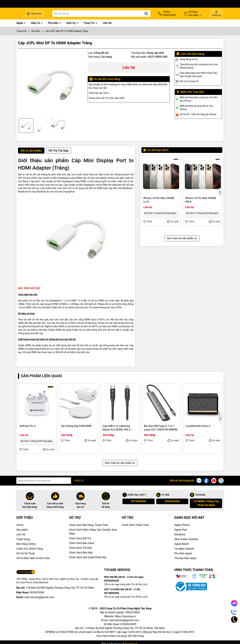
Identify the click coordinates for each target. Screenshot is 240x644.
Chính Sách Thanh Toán (135, 525)
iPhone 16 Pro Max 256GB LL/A (159, 200)
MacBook (180, 534)
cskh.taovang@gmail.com (39, 597)
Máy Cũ (36, 23)
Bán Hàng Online (26, 544)
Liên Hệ (107, 23)
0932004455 (172, 501)
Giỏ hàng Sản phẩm (199, 14)
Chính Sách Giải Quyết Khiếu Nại (88, 557)
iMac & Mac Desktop (186, 539)
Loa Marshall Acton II (198, 426)
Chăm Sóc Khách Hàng (30, 549)
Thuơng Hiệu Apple (185, 558)
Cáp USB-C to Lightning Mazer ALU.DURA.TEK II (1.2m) (116, 428)
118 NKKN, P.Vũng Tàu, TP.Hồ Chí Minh (206, 503)
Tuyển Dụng (23, 539)
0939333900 (37, 592)
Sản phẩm (22, 530)
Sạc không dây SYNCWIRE (76, 426)
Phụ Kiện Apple (183, 553)
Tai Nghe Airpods (184, 549)
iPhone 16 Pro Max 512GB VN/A (159, 273)
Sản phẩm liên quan (41, 376)
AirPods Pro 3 (28, 426)
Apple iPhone (182, 525)
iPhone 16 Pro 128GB (198, 271)
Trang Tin (89, 23)
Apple (20, 23)
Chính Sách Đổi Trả (80, 538)
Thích (148, 222)
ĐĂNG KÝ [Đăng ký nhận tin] (79, 481)
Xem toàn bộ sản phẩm (182, 309)
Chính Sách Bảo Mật (81, 553)
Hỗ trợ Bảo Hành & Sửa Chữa (33, 558)
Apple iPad (181, 530)
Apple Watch (182, 544)
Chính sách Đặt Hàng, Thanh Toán (89, 525)
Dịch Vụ (71, 23)
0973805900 (138, 501)
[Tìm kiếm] (157, 14)
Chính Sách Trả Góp (80, 548)
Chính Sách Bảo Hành (82, 543)
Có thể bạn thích (156, 150)
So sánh (173, 222)
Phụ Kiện (54, 23)
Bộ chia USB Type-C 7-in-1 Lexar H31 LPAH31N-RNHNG (161, 428)
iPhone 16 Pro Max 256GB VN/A (200, 200)
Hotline (176, 14)
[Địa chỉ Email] (52, 481)
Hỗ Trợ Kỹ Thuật (26, 553)
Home (20, 525)
